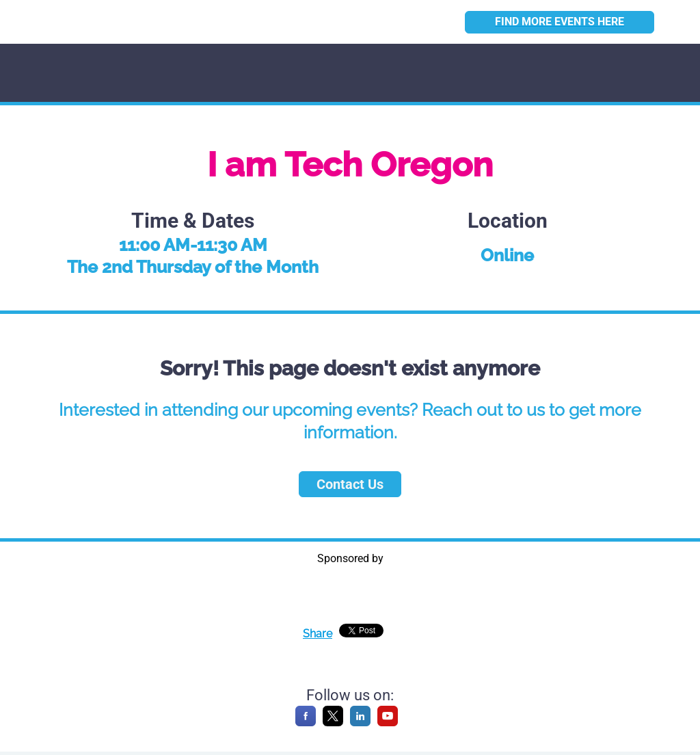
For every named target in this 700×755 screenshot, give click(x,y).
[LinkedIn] (360, 723)
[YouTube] (388, 723)
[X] (333, 723)
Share (318, 634)
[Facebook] (306, 723)
